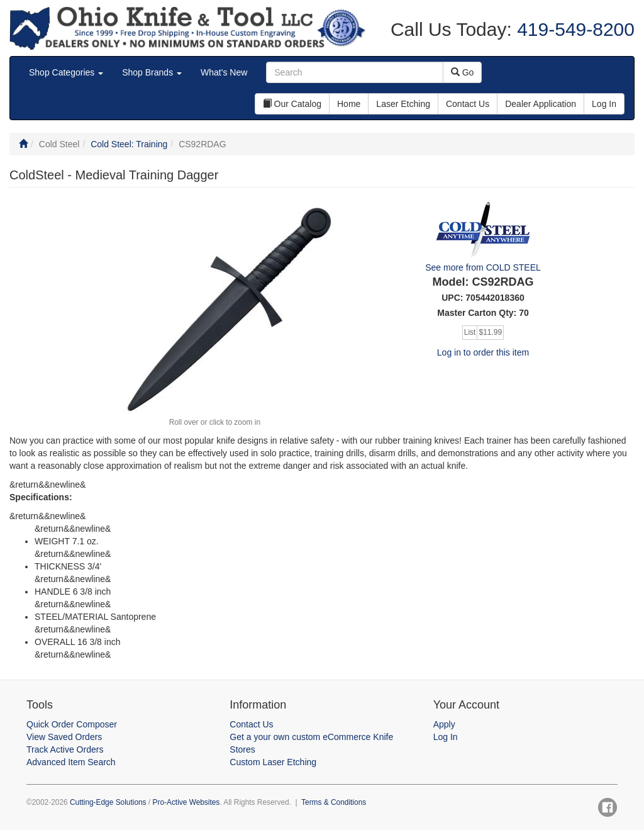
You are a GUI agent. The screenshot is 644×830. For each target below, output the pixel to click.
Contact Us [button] (468, 104)
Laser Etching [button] (403, 104)
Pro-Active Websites (186, 802)
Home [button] (349, 104)
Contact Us (251, 724)
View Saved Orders (64, 737)
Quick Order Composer (72, 724)
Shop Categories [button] (66, 72)
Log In (446, 737)
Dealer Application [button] (541, 104)
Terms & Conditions (334, 802)
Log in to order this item (483, 352)
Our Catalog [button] (292, 104)
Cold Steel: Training (129, 144)
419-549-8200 (573, 29)
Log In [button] (604, 104)
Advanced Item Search (71, 762)
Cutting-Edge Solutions (108, 802)
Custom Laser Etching (273, 762)
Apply (444, 724)
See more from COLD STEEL (483, 267)
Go (463, 72)
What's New (224, 72)
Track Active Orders (65, 749)
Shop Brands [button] (152, 72)
